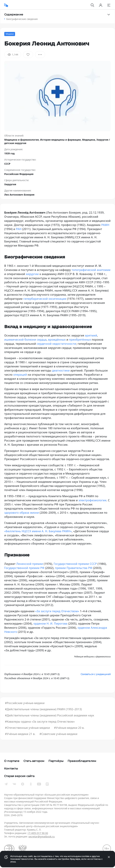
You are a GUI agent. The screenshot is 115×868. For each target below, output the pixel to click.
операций (20, 375)
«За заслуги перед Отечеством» (57, 611)
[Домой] (6, 5)
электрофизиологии (92, 500)
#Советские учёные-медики (58, 734)
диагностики (61, 370)
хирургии (32, 274)
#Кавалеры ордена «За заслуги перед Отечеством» (40, 722)
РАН (19, 229)
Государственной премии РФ (24, 568)
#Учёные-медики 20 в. (69, 728)
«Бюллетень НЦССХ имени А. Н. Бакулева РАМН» (38, 531)
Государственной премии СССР (75, 564)
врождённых (57, 340)
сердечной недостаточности (56, 344)
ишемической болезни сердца (25, 340)
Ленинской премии (30, 564)
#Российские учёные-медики (25, 703)
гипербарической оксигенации (45, 299)
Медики (10, 34)
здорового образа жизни (22, 513)
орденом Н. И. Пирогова (50, 624)
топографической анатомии (91, 270)
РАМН (105, 225)
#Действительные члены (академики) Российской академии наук (50, 715)
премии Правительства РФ (74, 568)
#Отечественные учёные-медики (27, 728)
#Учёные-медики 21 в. (20, 734)
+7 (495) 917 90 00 (38, 833)
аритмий (91, 335)
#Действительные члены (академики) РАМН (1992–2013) (43, 709)
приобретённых (80, 340)
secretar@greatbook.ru (42, 836)
